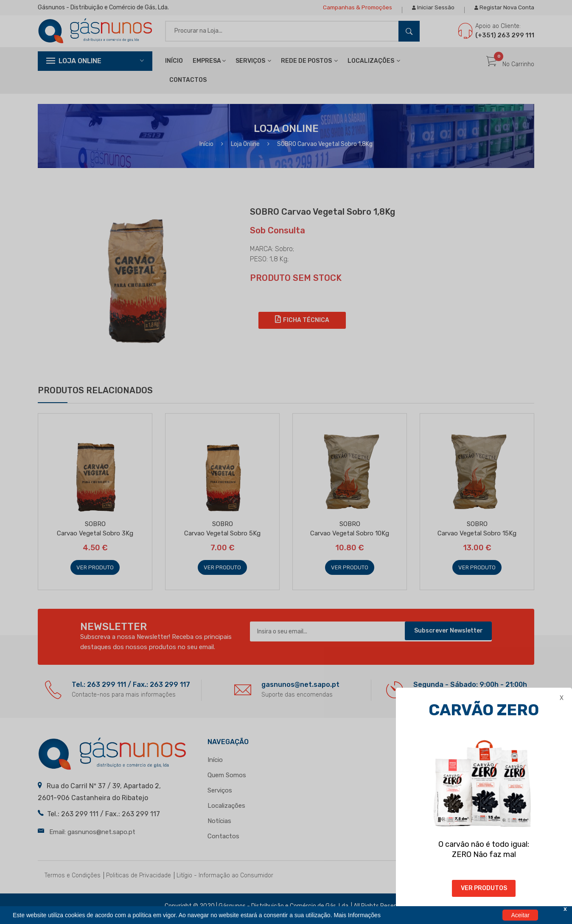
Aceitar (520, 915)
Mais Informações (357, 915)
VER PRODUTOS (486, 888)
